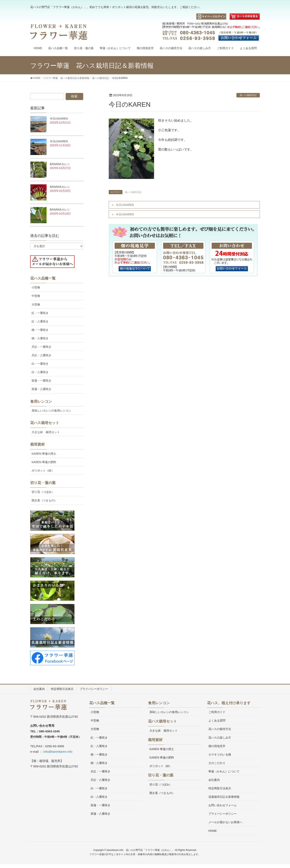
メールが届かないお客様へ (225, 822)
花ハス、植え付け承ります (229, 703)
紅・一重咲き (40, 313)
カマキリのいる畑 (220, 754)
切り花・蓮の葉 (43, 483)
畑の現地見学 (217, 746)
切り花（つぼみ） (43, 492)
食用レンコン (41, 401)
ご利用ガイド (217, 712)
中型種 (36, 296)
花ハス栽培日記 (248, 95)
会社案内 (39, 689)
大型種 (36, 304)
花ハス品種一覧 (43, 278)
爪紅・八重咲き (41, 355)
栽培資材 (37, 444)
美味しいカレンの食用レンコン (51, 411)
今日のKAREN (125, 205)
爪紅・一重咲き (41, 347)
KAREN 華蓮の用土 (44, 454)
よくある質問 (217, 720)
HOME (213, 831)
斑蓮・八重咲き (41, 389)
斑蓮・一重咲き (41, 381)
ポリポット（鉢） (43, 471)
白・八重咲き (40, 372)
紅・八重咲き (40, 321)
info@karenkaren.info (58, 752)
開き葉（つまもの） (44, 500)
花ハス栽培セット (45, 423)
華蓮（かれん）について (224, 771)
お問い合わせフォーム (223, 805)
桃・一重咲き (40, 330)
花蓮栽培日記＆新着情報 (224, 797)
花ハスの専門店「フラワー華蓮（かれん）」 (150, 850)
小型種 (36, 287)
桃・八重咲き (40, 338)
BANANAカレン (60, 164)
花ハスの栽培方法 (220, 729)
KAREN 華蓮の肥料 (44, 462)
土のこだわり (217, 763)
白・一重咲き (40, 364)
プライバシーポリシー (94, 689)
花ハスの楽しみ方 (220, 738)
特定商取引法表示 (62, 689)
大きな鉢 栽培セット (46, 432)
